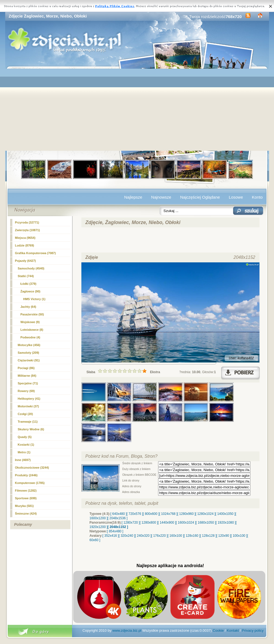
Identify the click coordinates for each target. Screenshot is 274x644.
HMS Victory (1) (34, 299)
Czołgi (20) (25, 414)
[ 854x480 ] (115, 531)
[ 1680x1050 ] (206, 523)
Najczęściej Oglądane (200, 197)
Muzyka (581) (24, 506)
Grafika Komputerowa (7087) (35, 253)
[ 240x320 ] (143, 536)
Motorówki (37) (28, 406)
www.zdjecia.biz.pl (127, 630)
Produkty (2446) (26, 475)
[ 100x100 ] (239, 536)
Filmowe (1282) (26, 491)
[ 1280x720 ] (131, 523)
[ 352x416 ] (111, 536)
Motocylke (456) (29, 345)
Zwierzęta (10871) (28, 230)
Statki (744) (26, 276)
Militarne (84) (27, 376)
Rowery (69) (26, 391)
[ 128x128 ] (208, 536)
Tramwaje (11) (28, 422)
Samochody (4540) (31, 268)
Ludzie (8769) (25, 245)
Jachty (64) (28, 307)
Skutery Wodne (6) (31, 429)
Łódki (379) (28, 284)
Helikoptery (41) (29, 399)
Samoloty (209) (28, 353)
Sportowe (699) (26, 498)
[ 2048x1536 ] (118, 518)
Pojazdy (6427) (25, 261)
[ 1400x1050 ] (225, 514)
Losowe (236, 197)
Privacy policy (253, 630)
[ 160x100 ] (176, 536)
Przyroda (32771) (27, 222)
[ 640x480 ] (119, 514)
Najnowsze (161, 197)
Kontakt (233, 630)
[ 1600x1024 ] (186, 523)
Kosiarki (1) (26, 445)
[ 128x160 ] (192, 536)
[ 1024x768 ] (168, 514)
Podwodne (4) (30, 337)
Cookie (218, 630)
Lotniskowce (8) (32, 330)
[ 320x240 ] (127, 536)
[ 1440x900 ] (167, 523)
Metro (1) (24, 452)
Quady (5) (25, 437)
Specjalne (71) (28, 383)
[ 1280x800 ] (149, 523)
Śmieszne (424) (26, 514)
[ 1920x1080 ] (226, 523)
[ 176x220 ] (159, 536)
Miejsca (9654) (25, 238)
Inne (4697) (23, 460)
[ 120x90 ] (224, 536)
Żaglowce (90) (31, 291)
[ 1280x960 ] (186, 514)
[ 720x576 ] (135, 514)
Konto (257, 197)
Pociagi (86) (26, 368)
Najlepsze (133, 197)
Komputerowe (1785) (30, 483)
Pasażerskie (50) (32, 314)
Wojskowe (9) (30, 322)
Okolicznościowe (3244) (32, 468)
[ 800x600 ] (151, 514)
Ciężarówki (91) (29, 360)
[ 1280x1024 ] (205, 514)
